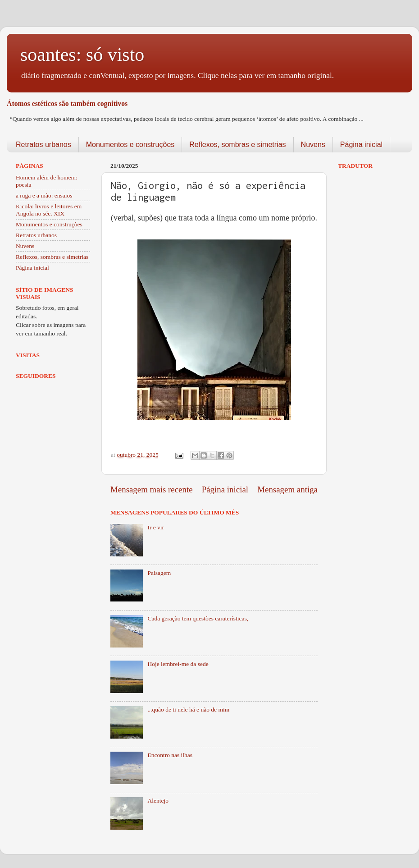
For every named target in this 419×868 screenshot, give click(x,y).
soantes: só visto (82, 55)
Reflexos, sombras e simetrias (237, 145)
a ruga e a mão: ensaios (44, 195)
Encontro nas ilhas (170, 755)
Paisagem (159, 573)
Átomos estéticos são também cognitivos (67, 103)
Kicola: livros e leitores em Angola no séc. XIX (49, 210)
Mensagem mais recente (152, 489)
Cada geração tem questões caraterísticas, (198, 618)
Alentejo (158, 801)
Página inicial (361, 145)
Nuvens (313, 145)
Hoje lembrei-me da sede (178, 664)
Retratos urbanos (43, 145)
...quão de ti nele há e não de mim (188, 710)
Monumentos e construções (130, 145)
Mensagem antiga (287, 489)
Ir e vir (156, 527)
